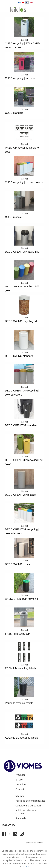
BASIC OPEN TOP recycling (21, 599)
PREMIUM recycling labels (20, 668)
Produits (20, 775)
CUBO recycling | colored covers (24, 182)
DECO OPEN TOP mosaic (20, 495)
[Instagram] (22, 834)
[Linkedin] (15, 834)
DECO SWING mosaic (18, 564)
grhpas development (35, 843)
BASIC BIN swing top (17, 634)
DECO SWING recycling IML (22, 321)
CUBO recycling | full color (20, 78)
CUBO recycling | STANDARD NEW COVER (22, 45)
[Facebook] (4, 834)
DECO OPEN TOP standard (21, 425)
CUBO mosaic (13, 217)
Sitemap (20, 796)
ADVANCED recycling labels (21, 738)
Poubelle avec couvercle (19, 703)
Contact (20, 789)
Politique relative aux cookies (27, 812)
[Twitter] (10, 834)
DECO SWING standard (19, 356)
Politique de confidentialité (30, 801)
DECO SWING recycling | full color (22, 289)
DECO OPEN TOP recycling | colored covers (22, 393)
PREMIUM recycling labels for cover (22, 150)
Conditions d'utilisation (28, 806)
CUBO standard (14, 113)
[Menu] (4, 9)
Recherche (21, 818)
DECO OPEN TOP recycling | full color (24, 462)
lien (28, 867)
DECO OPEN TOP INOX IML (22, 252)
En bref (19, 780)
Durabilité (21, 785)
